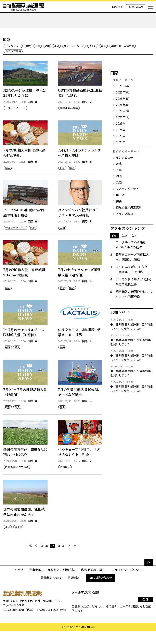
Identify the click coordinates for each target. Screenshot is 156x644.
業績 (62, 361)
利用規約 (74, 591)
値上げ (93, 59)
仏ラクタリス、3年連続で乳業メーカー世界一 (80, 345)
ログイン (118, 7)
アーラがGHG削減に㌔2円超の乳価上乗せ (24, 226)
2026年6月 (123, 99)
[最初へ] (30, 559)
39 (64, 559)
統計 (62, 181)
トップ (19, 583)
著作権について (51, 591)
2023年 (121, 149)
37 (53, 559)
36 (47, 559)
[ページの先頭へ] (149, 575)
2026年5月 (123, 105)
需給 (104, 59)
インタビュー (13, 59)
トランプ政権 (13, 64)
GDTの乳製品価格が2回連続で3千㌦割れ (80, 106)
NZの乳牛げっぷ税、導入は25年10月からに (25, 106)
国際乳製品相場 (69, 121)
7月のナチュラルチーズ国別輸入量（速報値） (79, 285)
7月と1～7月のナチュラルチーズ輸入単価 (80, 166)
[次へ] (69, 559)
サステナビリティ (74, 59)
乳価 (57, 59)
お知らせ (118, 325)
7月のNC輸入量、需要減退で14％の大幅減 (24, 285)
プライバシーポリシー (127, 583)
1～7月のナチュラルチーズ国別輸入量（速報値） (24, 345)
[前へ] (36, 559)
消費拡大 (65, 480)
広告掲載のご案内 (93, 583)
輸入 (8, 181)
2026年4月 (123, 112)
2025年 (121, 136)
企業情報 (35, 583)
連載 (28, 59)
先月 (135, 249)
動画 (47, 59)
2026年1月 (123, 130)
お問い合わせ (101, 591)
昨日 (115, 249)
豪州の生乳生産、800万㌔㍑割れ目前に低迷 (25, 465)
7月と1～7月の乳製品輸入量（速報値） (25, 405)
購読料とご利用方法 (61, 583)
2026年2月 (123, 124)
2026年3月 (123, 118)
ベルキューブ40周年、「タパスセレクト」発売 (79, 465)
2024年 (121, 143)
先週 (125, 249)
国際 (32, 115)
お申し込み (136, 7)
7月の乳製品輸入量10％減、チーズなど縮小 (80, 405)
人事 (38, 59)
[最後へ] (75, 559)
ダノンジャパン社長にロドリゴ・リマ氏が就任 (78, 226)
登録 (145, 612)
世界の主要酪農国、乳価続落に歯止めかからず (24, 525)
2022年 (121, 155)
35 (41, 559)
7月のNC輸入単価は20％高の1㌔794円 (24, 166)
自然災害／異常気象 (122, 59)
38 (58, 559)
